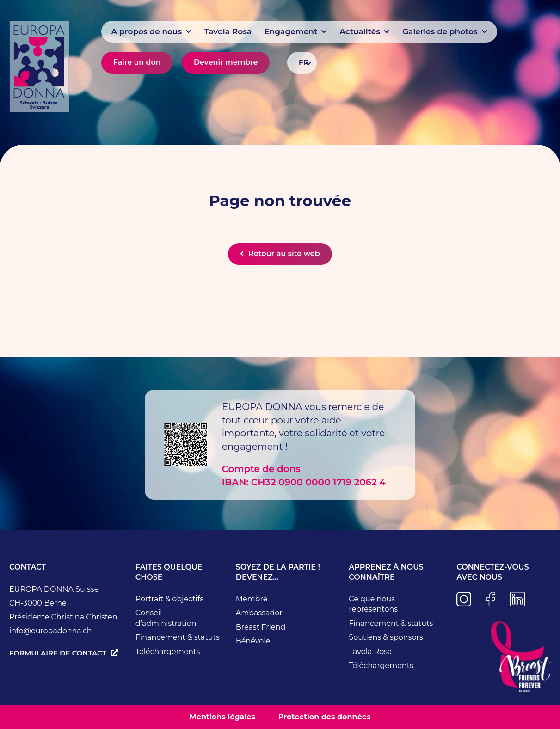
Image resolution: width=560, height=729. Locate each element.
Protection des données (325, 717)
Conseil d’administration (166, 619)
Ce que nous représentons (373, 605)
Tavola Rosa (370, 652)
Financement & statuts (178, 638)
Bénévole (253, 641)
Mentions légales (222, 717)
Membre (252, 599)
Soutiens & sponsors (386, 638)
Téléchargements (168, 652)
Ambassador (259, 613)
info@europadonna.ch (51, 631)
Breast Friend (261, 628)
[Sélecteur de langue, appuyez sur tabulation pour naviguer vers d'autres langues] (302, 63)
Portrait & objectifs (169, 599)
